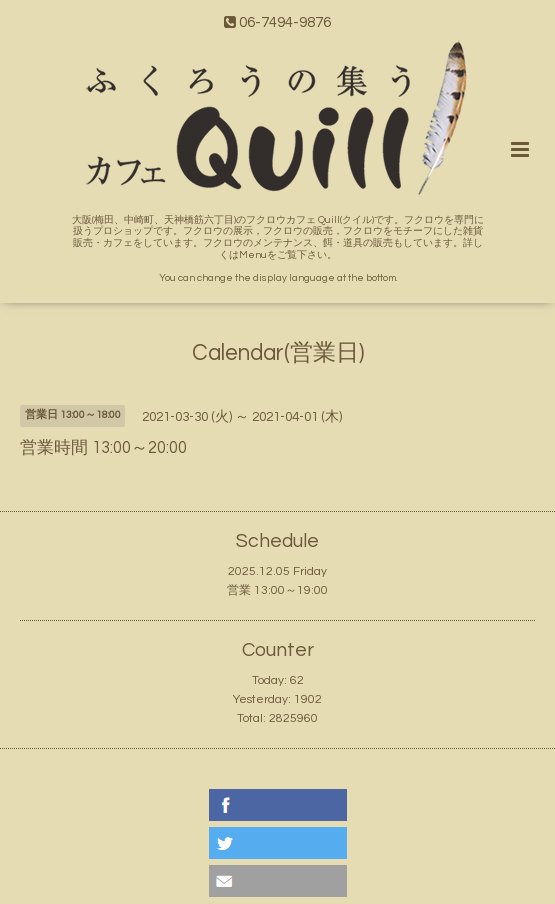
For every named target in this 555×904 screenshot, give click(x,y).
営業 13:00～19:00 (277, 590)
